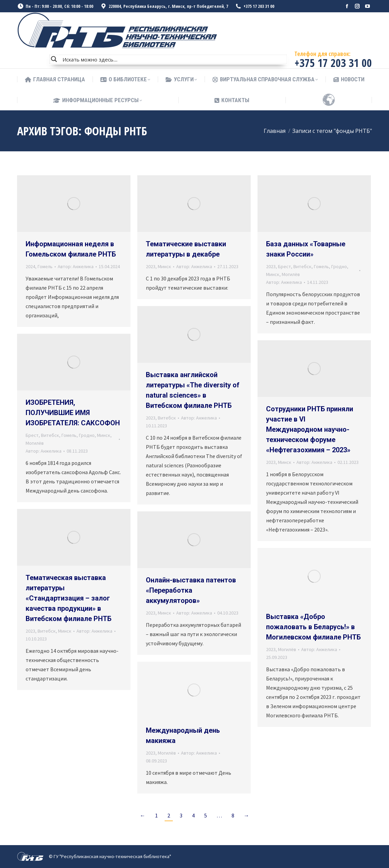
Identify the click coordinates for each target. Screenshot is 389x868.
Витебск (302, 266)
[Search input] (173, 59)
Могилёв (291, 274)
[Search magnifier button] (54, 59)
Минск (164, 266)
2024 (30, 266)
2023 (151, 266)
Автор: (76, 266)
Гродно (339, 266)
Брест (284, 266)
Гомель (45, 266)
